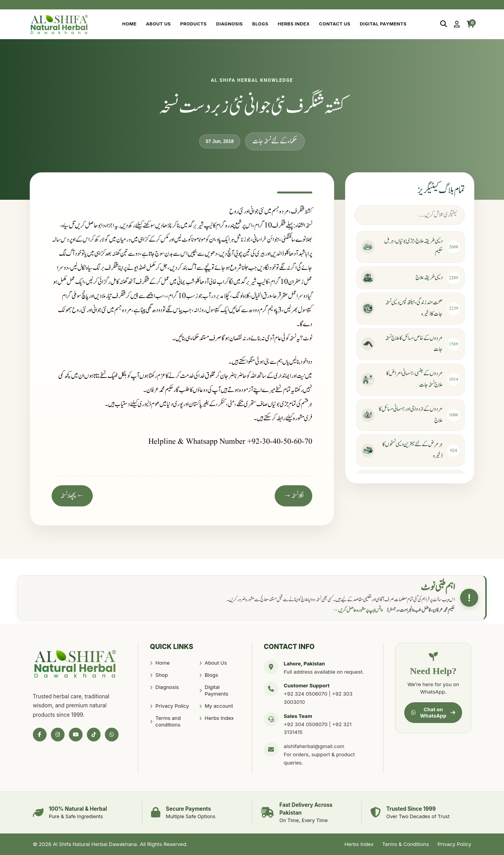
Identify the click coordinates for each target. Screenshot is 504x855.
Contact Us (335, 24)
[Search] (444, 24)
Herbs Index (294, 24)
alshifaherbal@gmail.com (314, 746)
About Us (158, 24)
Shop (162, 675)
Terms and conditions (168, 721)
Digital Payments (383, 24)
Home (129, 24)
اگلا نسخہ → (293, 496)
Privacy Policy (172, 706)
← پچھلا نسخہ (72, 496)
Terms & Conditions (406, 844)
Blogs (260, 24)
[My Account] (457, 24)
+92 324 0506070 (306, 694)
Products (194, 24)
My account (219, 706)
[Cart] (471, 24)
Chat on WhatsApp (433, 712)
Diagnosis (229, 24)
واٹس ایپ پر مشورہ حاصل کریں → (358, 610)
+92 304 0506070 (306, 724)
